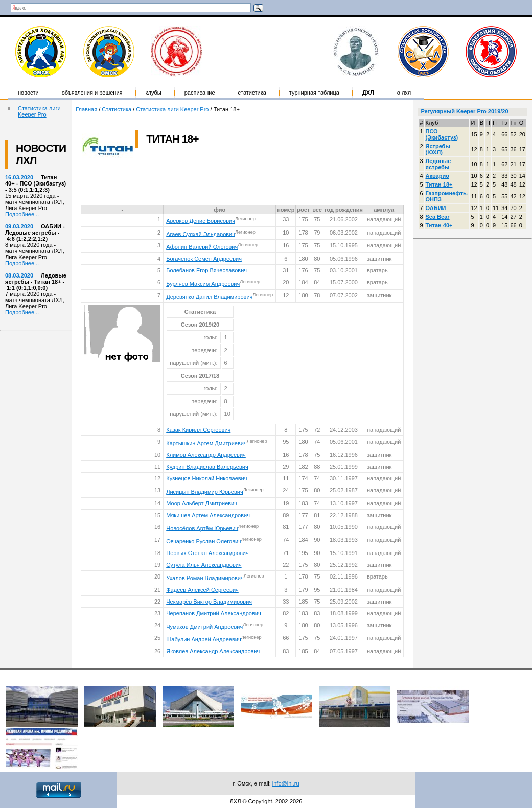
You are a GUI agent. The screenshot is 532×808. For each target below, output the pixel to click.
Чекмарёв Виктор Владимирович (209, 602)
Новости (28, 93)
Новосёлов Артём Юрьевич (202, 528)
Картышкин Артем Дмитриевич (206, 443)
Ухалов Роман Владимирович (205, 578)
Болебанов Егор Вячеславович (206, 270)
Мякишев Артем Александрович (208, 515)
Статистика (252, 93)
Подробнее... (22, 214)
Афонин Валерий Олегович (202, 247)
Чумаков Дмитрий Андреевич (204, 626)
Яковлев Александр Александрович (213, 651)
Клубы (154, 93)
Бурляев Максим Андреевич (203, 284)
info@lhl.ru (286, 783)
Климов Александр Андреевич (206, 455)
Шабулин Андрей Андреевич (203, 639)
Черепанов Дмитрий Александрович (213, 613)
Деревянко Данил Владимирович (209, 296)
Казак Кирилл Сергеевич (198, 430)
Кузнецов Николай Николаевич (206, 478)
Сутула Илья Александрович (204, 565)
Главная (86, 109)
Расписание (200, 93)
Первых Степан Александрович (207, 553)
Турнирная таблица (314, 93)
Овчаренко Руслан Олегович (204, 541)
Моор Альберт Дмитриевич (202, 503)
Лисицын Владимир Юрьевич (204, 492)
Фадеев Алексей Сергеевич (202, 590)
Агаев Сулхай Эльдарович (201, 234)
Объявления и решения (92, 93)
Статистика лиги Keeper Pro (39, 111)
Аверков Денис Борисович (201, 221)
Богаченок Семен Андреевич (204, 259)
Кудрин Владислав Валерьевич (207, 467)
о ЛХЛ (404, 93)
